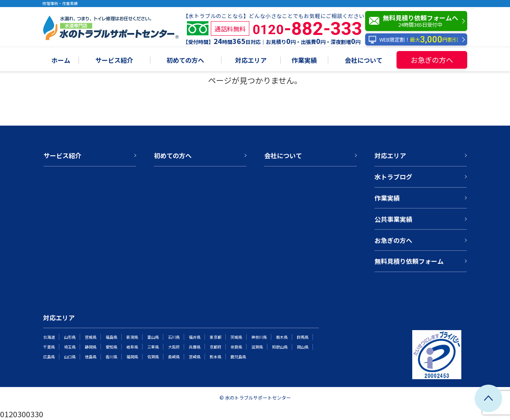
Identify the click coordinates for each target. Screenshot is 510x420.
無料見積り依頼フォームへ (418, 21)
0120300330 (22, 414)
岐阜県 (132, 347)
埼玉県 (70, 347)
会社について (364, 61)
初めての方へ (185, 61)
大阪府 (174, 347)
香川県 (112, 357)
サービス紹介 (114, 61)
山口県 (70, 357)
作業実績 (304, 61)
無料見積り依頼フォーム (409, 261)
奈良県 (236, 347)
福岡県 (132, 357)
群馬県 (303, 337)
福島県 (112, 337)
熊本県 (216, 357)
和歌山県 (280, 347)
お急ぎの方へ (432, 60)
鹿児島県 (238, 357)
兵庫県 (195, 347)
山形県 (70, 337)
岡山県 (303, 347)
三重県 (153, 347)
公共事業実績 (393, 219)
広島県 (49, 357)
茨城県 (236, 337)
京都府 (216, 347)
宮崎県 (195, 357)
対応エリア (251, 61)
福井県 (195, 337)
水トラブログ (393, 177)
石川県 (174, 337)
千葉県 (49, 347)
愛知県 (112, 347)
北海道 (49, 337)
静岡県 (91, 347)
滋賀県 (257, 347)
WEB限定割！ (413, 39)
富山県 (153, 337)
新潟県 (132, 337)
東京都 (216, 337)
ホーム (61, 61)
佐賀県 (153, 357)
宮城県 (91, 337)
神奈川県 (259, 337)
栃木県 (282, 337)
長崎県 (174, 357)
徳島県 (91, 357)
